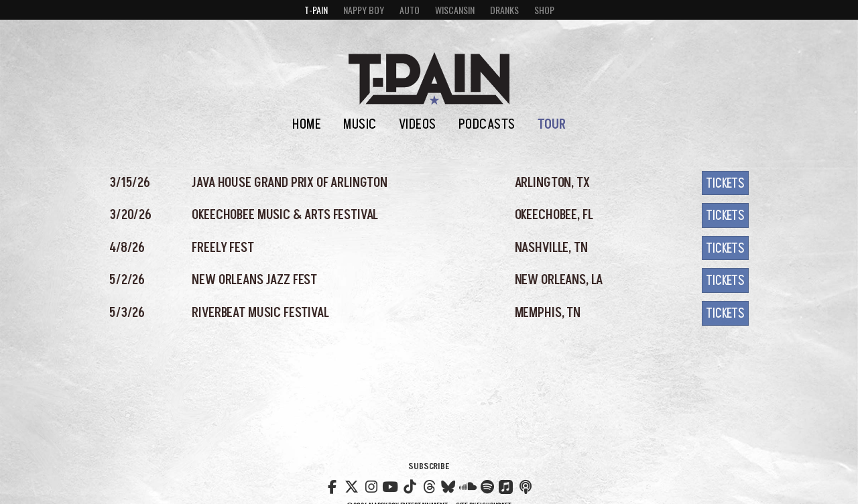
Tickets (725, 184)
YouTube (390, 485)
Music (360, 124)
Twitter (352, 485)
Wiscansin (455, 10)
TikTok (410, 485)
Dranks (504, 10)
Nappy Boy (364, 10)
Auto (410, 10)
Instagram (371, 485)
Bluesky (448, 485)
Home (307, 124)
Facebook (332, 485)
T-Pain (316, 10)
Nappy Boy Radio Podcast (526, 485)
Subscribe (429, 466)
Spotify (487, 485)
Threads (429, 485)
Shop (544, 10)
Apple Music (506, 487)
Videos (418, 124)
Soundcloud (468, 485)
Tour (552, 124)
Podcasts (487, 124)
